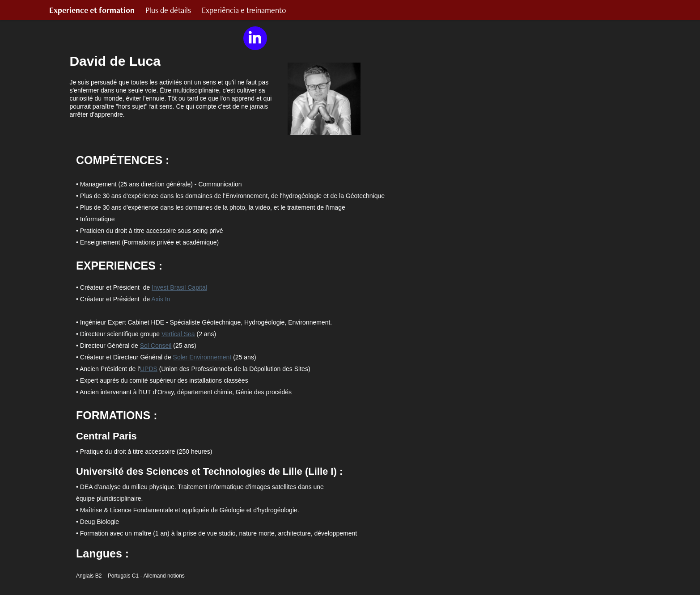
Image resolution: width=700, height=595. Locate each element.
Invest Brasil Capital (179, 287)
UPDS (149, 369)
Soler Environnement (202, 357)
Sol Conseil (156, 346)
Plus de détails (168, 10)
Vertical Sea (178, 334)
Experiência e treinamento (244, 10)
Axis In (161, 299)
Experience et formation (92, 10)
